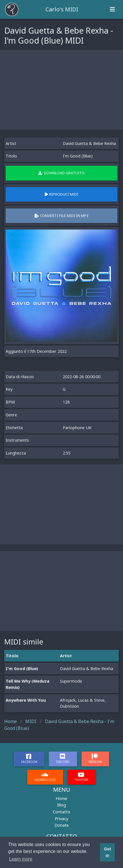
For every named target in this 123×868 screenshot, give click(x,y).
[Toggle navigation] (112, 9)
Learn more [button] (21, 859)
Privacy (61, 819)
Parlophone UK (77, 428)
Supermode (71, 681)
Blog (61, 805)
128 (66, 402)
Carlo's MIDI (62, 9)
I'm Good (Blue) (22, 669)
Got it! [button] (108, 852)
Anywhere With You (26, 700)
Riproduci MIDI (62, 194)
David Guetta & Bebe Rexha (89, 143)
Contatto (61, 812)
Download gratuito (61, 173)
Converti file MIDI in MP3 (61, 216)
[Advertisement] (61, 90)
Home (61, 798)
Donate (62, 825)
